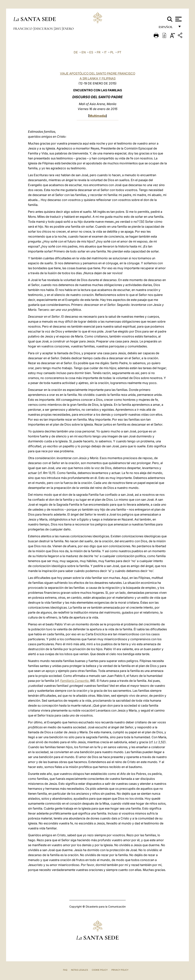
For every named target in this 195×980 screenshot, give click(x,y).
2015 (58, 29)
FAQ (65, 970)
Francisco (23, 29)
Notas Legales (80, 970)
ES (91, 52)
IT (105, 52)
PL (112, 52)
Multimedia (97, 116)
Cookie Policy (100, 970)
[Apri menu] (178, 19)
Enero (68, 29)
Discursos (44, 29)
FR (99, 52)
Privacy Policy (120, 970)
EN (84, 52)
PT (119, 52)
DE (76, 52)
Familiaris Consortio (74, 681)
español (167, 28)
